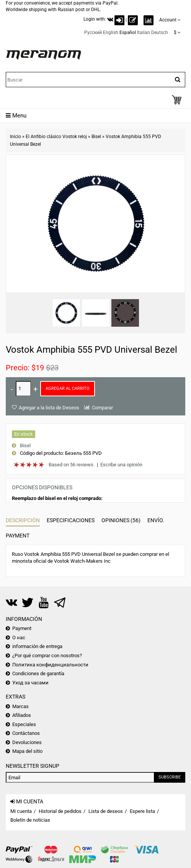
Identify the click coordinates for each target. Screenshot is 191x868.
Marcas (20, 706)
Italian (144, 33)
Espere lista (142, 811)
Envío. (156, 520)
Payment (18, 536)
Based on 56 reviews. (72, 465)
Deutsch (160, 33)
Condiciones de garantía (38, 673)
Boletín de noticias (30, 820)
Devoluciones (27, 742)
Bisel (96, 137)
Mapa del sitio (27, 751)
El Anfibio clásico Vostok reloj (56, 137)
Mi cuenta (21, 811)
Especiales (24, 724)
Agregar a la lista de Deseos (49, 408)
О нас (19, 638)
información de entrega (37, 646)
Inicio (16, 137)
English (111, 33)
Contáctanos (26, 733)
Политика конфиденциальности (50, 665)
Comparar (102, 408)
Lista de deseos (106, 811)
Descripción (23, 520)
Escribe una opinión (121, 465)
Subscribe (170, 777)
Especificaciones (71, 520)
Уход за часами (30, 683)
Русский (93, 33)
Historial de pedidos (60, 811)
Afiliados (22, 715)
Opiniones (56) (121, 520)
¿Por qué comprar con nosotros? (47, 655)
